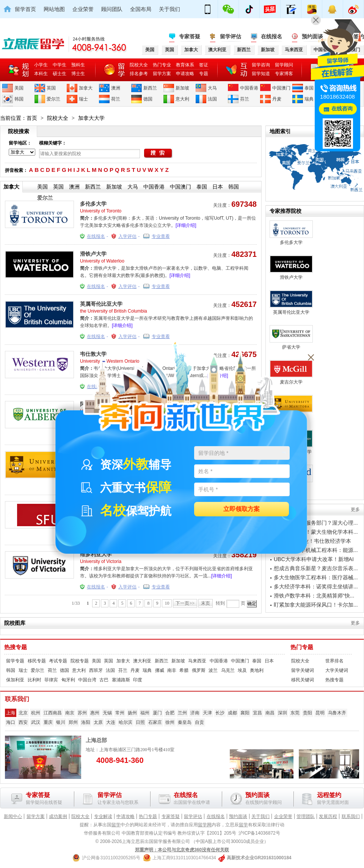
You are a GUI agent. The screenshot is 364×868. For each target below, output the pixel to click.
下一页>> (185, 603)
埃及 (242, 670)
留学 (116, 825)
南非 (172, 670)
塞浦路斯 (121, 680)
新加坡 (182, 88)
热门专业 (162, 65)
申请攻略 (185, 74)
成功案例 (58, 816)
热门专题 (302, 647)
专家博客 (284, 74)
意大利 (182, 99)
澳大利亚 (142, 661)
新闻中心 (13, 816)
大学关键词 (337, 670)
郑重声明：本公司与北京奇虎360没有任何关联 (182, 850)
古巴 (104, 680)
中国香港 (249, 88)
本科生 (41, 74)
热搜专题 (16, 647)
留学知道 (261, 74)
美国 (19, 88)
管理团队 (306, 816)
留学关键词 (303, 670)
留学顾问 (284, 65)
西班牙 (96, 670)
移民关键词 (303, 680)
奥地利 (257, 670)
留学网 (205, 825)
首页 (32, 118)
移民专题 (37, 661)
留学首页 (25, 9)
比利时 (35, 680)
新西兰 (150, 88)
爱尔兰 (53, 99)
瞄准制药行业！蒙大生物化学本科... (316, 532)
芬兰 (245, 99)
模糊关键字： (53, 143)
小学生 (41, 65)
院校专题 (80, 661)
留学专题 (15, 661)
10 (167, 603)
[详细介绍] (186, 225)
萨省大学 (291, 337)
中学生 (60, 65)
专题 (204, 74)
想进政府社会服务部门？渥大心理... (316, 523)
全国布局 (141, 9)
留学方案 (162, 74)
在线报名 (271, 36)
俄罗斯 (199, 670)
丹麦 (277, 99)
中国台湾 (87, 680)
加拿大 (86, 88)
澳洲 (116, 88)
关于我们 (169, 9)
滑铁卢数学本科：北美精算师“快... (314, 596)
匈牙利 (68, 680)
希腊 (184, 670)
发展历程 (328, 816)
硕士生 (60, 74)
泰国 (309, 88)
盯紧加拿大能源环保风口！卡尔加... (316, 605)
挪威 (160, 670)
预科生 (78, 65)
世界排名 (334, 661)
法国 (212, 99)
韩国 (19, 99)
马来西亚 (197, 661)
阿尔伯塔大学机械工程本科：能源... (316, 550)
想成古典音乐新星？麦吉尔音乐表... (316, 568)
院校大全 (139, 65)
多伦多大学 (93, 204)
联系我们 (351, 816)
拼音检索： (16, 170)
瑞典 (309, 99)
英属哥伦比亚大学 (101, 304)
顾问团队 (112, 9)
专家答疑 (190, 36)
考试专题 (58, 661)
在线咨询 (342, 109)
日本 (218, 187)
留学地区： (20, 143)
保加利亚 (15, 680)
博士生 (78, 74)
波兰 (213, 670)
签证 (204, 65)
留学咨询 (261, 65)
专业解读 (103, 816)
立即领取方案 (242, 509)
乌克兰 (228, 670)
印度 (138, 680)
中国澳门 (281, 88)
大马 (212, 88)
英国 (51, 88)
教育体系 (185, 65)
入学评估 (127, 236)
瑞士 (83, 99)
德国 (148, 99)
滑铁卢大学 (93, 254)
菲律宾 (51, 680)
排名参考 (139, 74)
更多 (355, 509)
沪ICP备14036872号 (259, 833)
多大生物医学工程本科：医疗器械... (316, 577)
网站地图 (54, 9)
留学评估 (231, 36)
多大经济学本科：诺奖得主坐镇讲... (316, 587)
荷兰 (116, 99)
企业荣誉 (83, 9)
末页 (206, 603)
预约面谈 (238, 816)
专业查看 (161, 236)
